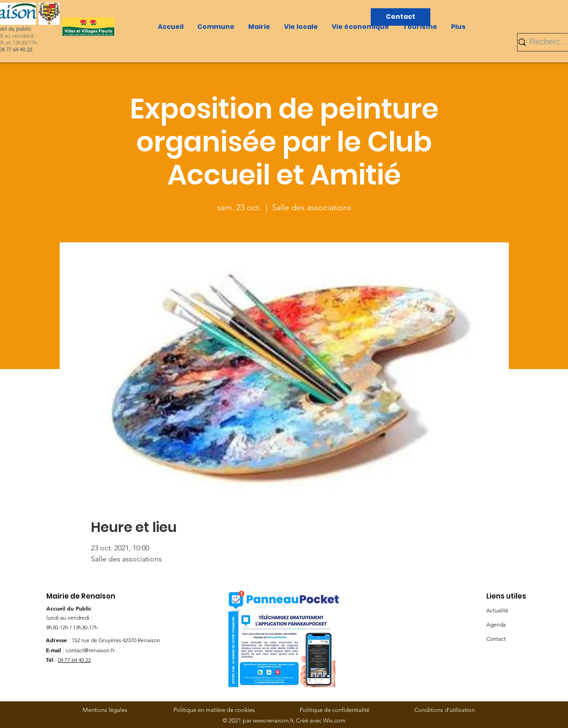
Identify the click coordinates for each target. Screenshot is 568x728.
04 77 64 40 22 (74, 660)
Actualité (497, 610)
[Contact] (401, 17)
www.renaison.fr (273, 720)
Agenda (496, 624)
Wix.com (334, 720)
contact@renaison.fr (90, 650)
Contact (496, 639)
